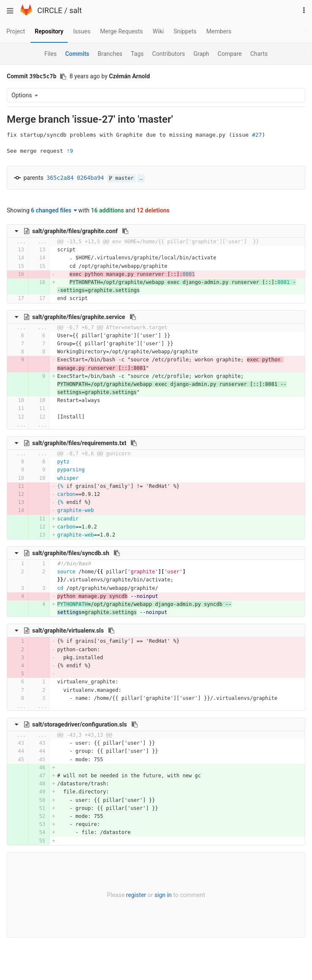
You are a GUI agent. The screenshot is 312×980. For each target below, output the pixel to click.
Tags (137, 54)
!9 (70, 151)
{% (60, 486)
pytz (63, 462)
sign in (163, 895)
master (121, 178)
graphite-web (76, 510)
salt (76, 10)
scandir (68, 519)
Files (51, 54)
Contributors (168, 54)
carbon (66, 494)
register (136, 895)
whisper (68, 478)
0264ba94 (91, 178)
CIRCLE (50, 10)
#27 (257, 135)
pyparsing (71, 470)
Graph (201, 54)
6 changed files (54, 210)
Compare (230, 54)
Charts (259, 54)
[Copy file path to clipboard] (125, 231)
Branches (110, 54)
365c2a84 (60, 178)
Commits (77, 54)
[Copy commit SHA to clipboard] (63, 77)
